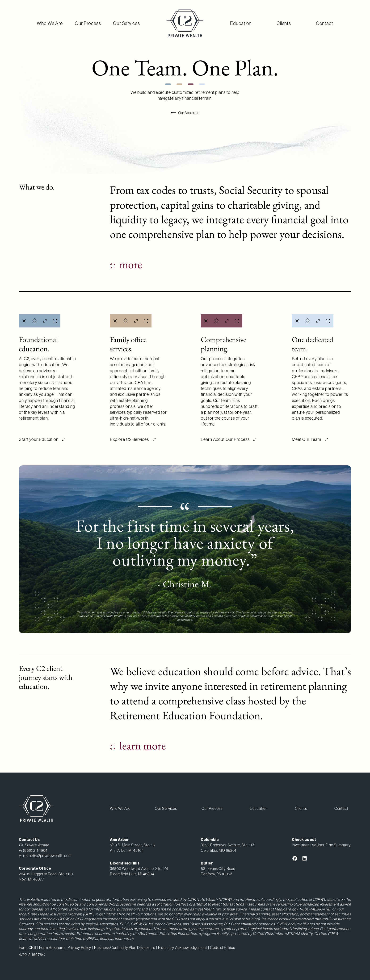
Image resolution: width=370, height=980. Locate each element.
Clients (284, 23)
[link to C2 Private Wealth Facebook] (295, 858)
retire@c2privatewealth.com (47, 856)
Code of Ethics (223, 947)
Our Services (126, 23)
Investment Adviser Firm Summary (321, 845)
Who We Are (50, 23)
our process (212, 808)
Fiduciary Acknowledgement (183, 947)
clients (301, 808)
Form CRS (28, 947)
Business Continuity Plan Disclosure (125, 947)
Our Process (88, 23)
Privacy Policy (80, 947)
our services (166, 808)
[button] (241, 23)
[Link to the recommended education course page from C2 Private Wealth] (138, 746)
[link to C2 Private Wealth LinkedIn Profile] (305, 858)
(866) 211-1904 (35, 850)
